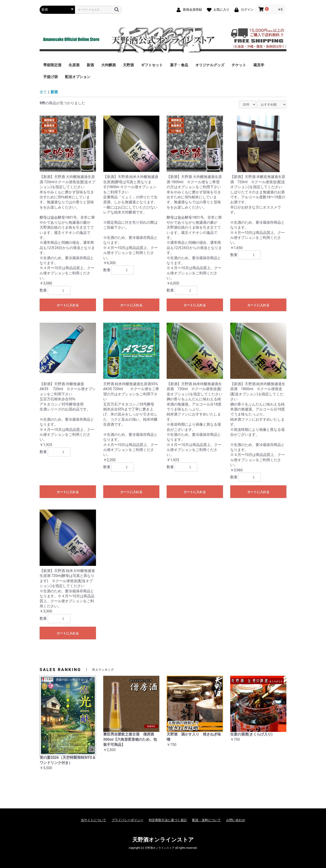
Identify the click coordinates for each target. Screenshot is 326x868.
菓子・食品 (179, 65)
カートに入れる (68, 305)
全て (43, 92)
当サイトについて (93, 820)
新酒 (90, 65)
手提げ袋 (50, 77)
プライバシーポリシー (127, 820)
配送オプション (78, 77)
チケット (239, 65)
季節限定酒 (52, 65)
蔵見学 (259, 65)
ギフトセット (152, 65)
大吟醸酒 (108, 65)
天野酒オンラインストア (163, 840)
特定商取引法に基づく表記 (168, 820)
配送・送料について (206, 820)
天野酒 (128, 65)
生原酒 (74, 65)
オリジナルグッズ (210, 65)
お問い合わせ (236, 820)
